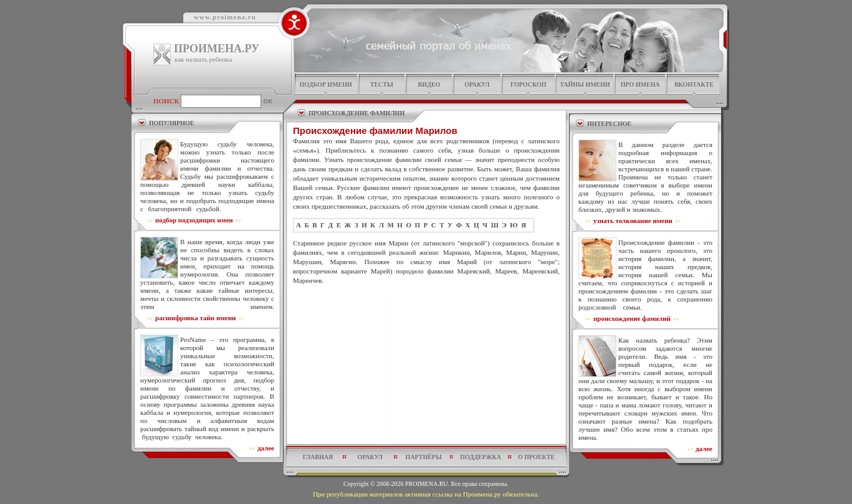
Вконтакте (694, 84)
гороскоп (529, 84)
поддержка (481, 457)
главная (318, 457)
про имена (640, 84)
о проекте (536, 457)
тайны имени (585, 84)
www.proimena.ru (225, 17)
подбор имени (325, 84)
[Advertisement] (426, 315)
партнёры (424, 457)
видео (429, 84)
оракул (477, 84)
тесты (382, 84)
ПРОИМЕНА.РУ (217, 49)
